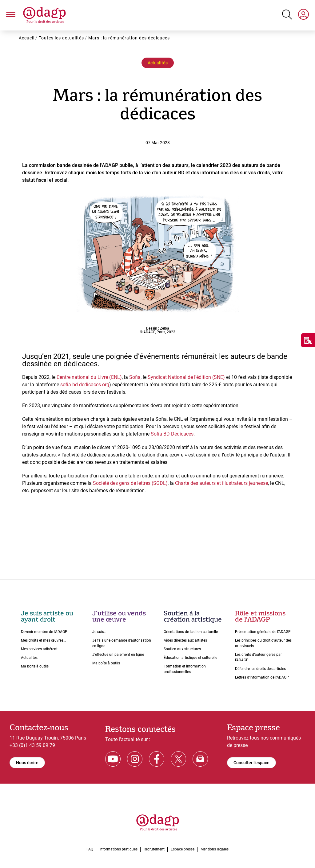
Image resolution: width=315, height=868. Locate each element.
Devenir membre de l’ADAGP (44, 632)
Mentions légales (215, 849)
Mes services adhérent (39, 649)
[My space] (303, 15)
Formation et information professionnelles (185, 669)
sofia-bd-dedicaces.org (85, 385)
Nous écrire (27, 763)
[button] (11, 15)
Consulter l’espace (251, 763)
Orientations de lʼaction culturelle (191, 632)
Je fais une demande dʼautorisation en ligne (122, 643)
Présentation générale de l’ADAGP (263, 632)
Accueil (27, 38)
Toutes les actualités (61, 38)
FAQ (90, 849)
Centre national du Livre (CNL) (89, 377)
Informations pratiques (118, 849)
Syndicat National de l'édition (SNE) (186, 377)
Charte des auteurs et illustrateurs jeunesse (221, 483)
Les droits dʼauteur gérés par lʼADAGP (258, 657)
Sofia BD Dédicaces (172, 434)
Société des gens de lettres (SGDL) (130, 483)
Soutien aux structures (182, 649)
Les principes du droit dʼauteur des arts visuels (263, 643)
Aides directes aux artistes (185, 640)
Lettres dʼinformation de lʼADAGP (262, 677)
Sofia (135, 377)
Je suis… (99, 632)
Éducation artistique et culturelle (190, 658)
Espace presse (183, 849)
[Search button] (287, 14)
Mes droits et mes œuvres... (44, 640)
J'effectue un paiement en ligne (118, 655)
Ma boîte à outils (106, 663)
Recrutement (154, 849)
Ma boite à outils (35, 666)
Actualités (158, 63)
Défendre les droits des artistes (260, 669)
